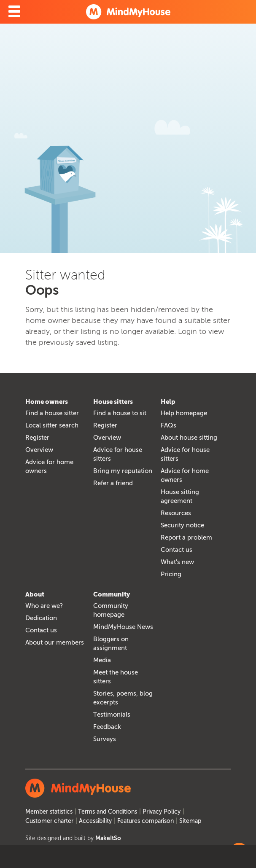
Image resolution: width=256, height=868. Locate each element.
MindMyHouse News (123, 627)
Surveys (105, 739)
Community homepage (111, 610)
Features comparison (146, 821)
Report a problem (186, 537)
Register (37, 438)
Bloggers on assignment (111, 644)
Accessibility (95, 821)
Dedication (41, 618)
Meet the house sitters (116, 677)
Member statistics (49, 812)
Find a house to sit (120, 413)
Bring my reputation (123, 471)
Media (102, 660)
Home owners (47, 402)
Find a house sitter (52, 413)
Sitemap (190, 821)
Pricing (171, 574)
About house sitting (189, 438)
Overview (39, 450)
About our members (55, 642)
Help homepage (184, 413)
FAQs (168, 425)
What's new (177, 562)
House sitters (113, 402)
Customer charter (49, 821)
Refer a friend (113, 483)
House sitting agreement (180, 496)
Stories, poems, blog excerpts (123, 698)
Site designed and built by (73, 838)
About (35, 594)
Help (168, 402)
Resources (176, 513)
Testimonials (112, 715)
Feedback (107, 727)
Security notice (182, 525)
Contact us (177, 550)
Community (112, 594)
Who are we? (44, 606)
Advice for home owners (49, 466)
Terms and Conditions (108, 812)
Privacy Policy (162, 812)
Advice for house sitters (118, 454)
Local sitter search (52, 425)
